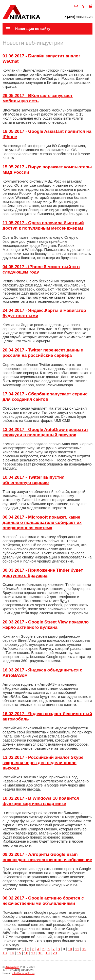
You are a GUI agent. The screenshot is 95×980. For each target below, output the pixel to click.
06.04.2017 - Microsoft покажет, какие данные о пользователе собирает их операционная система (42, 522)
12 (84, 949)
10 (70, 949)
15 (19, 953)
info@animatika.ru (23, 973)
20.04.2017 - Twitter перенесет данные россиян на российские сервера (43, 353)
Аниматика (12, 967)
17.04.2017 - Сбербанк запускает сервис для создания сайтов (45, 397)
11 (77, 949)
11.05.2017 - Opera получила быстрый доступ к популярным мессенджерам (43, 225)
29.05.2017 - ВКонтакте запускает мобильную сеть (38, 98)
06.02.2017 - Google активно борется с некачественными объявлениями (43, 901)
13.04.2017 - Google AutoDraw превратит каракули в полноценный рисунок (45, 432)
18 (40, 953)
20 (55, 953)
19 (48, 953)
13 (5, 953)
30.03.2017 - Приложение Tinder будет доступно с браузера (43, 573)
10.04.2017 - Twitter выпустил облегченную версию (34, 480)
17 (33, 953)
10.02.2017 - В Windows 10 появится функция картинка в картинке (41, 801)
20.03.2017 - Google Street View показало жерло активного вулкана (46, 625)
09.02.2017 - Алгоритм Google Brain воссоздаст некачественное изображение (47, 857)
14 (12, 953)
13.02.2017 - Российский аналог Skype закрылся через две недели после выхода (43, 763)
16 (26, 953)
